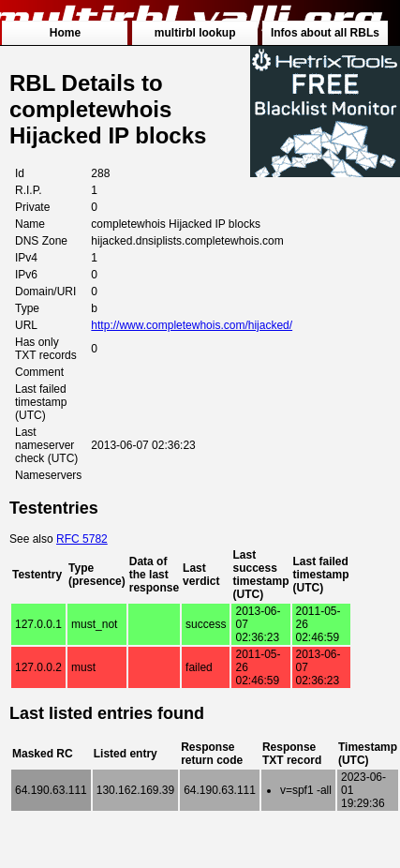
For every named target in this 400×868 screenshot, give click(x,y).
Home (65, 33)
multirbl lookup (195, 33)
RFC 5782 (82, 539)
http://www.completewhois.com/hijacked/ (192, 325)
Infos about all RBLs (325, 33)
